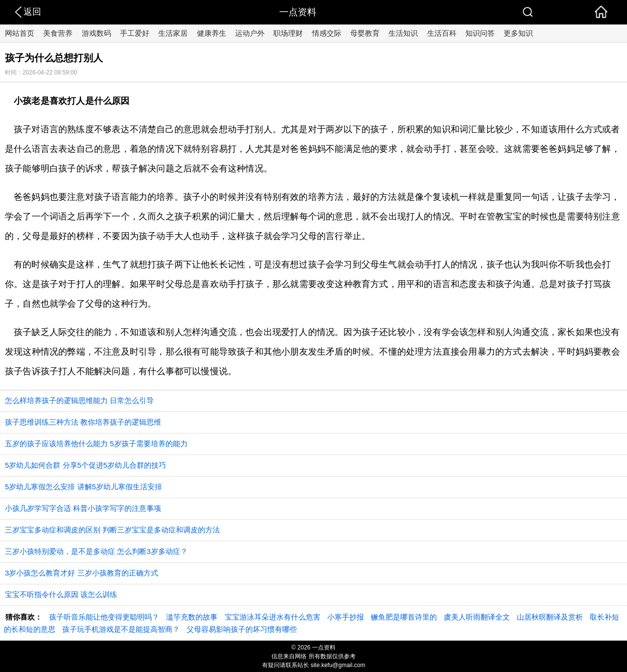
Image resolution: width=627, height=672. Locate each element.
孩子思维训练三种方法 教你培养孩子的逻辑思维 (83, 422)
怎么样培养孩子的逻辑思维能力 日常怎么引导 (79, 400)
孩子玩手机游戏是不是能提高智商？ (121, 629)
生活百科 (442, 33)
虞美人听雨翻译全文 (477, 617)
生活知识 (403, 33)
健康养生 (212, 33)
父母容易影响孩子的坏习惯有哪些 (242, 629)
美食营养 (58, 33)
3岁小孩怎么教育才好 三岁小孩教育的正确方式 (82, 573)
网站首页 (20, 33)
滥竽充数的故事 (192, 617)
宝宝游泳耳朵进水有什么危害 (273, 617)
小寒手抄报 (346, 617)
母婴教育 (365, 33)
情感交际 (327, 33)
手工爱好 (135, 33)
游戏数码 (96, 33)
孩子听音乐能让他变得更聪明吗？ (104, 617)
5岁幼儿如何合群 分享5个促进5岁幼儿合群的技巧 (85, 465)
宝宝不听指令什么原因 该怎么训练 (61, 594)
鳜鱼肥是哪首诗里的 (404, 617)
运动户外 (250, 33)
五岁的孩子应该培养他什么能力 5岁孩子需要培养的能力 (96, 444)
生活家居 (173, 33)
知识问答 (480, 33)
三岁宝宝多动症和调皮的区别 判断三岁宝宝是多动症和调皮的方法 (112, 530)
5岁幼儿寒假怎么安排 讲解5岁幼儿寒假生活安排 (84, 487)
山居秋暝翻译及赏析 (550, 617)
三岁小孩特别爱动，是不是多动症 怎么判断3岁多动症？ (96, 551)
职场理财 (288, 33)
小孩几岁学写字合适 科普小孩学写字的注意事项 (83, 508)
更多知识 (518, 33)
